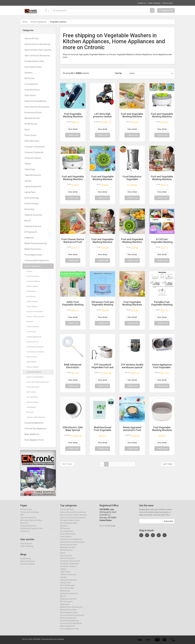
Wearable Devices (32, 118)
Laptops (28, 181)
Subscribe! (168, 524)
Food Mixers (31, 297)
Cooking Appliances (34, 337)
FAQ (22, 517)
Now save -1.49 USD (31, 3)
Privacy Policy (26, 512)
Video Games (30, 95)
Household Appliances (34, 423)
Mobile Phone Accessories (36, 243)
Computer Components (35, 147)
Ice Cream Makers (33, 281)
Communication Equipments (37, 260)
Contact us (142, 3)
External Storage (32, 198)
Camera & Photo (32, 38)
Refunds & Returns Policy (31, 523)
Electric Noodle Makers (35, 377)
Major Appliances (32, 434)
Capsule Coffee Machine (36, 417)
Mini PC (28, 221)
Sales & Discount (27, 564)
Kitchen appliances (39, 22)
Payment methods (28, 520)
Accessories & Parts (33, 112)
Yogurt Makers (32, 307)
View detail (73, 129)
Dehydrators (31, 291)
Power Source (31, 135)
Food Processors (33, 276)
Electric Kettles (32, 286)
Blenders (30, 322)
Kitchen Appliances (33, 266)
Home (25, 22)
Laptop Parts (30, 192)
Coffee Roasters (33, 327)
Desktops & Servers (33, 226)
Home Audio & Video (33, 67)
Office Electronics (32, 141)
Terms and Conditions (30, 515)
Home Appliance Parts (34, 440)
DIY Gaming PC (31, 232)
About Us (24, 526)
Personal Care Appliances (35, 429)
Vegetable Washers (34, 372)
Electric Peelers (32, 402)
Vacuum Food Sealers (35, 312)
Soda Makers (31, 407)
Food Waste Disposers (35, 347)
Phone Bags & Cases (33, 255)
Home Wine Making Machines (38, 382)
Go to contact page (108, 528)
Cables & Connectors (33, 215)
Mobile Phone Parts (33, 249)
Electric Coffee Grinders (35, 317)
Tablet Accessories (33, 175)
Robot (27, 130)
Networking (29, 209)
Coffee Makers (32, 302)
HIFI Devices (30, 78)
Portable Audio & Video (34, 61)
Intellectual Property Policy (32, 531)
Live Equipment (31, 84)
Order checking (154, 3)
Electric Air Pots (32, 342)
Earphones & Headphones (36, 101)
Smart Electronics (32, 90)
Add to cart (73, 135)
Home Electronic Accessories (37, 107)
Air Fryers (30, 412)
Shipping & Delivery (28, 528)
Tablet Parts (30, 169)
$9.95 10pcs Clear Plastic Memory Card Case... (60, 3)
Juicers (29, 271)
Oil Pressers (31, 332)
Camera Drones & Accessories (37, 44)
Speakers (29, 73)
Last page (168, 464)
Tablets (28, 164)
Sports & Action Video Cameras (38, 50)
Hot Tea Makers (32, 397)
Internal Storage (31, 204)
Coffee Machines (33, 387)
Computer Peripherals (34, 152)
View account (168, 3)
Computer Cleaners (33, 158)
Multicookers (31, 362)
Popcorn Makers (33, 367)
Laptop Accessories (33, 186)
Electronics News (28, 566)
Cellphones (29, 238)
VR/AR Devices (31, 124)
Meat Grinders (32, 357)
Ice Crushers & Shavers (35, 352)
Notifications (26, 561)
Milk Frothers (31, 392)
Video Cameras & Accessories (37, 56)
